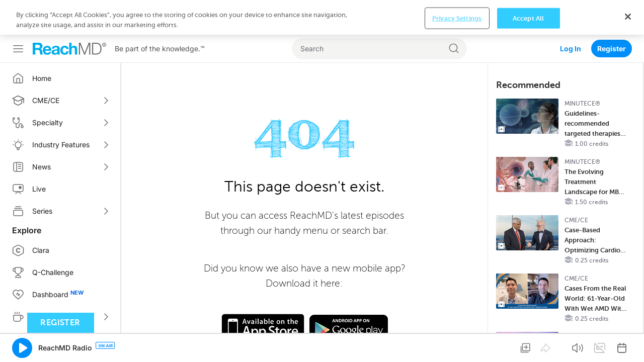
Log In (571, 14)
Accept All (528, 347)
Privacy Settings (457, 347)
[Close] (628, 345)
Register (612, 14)
